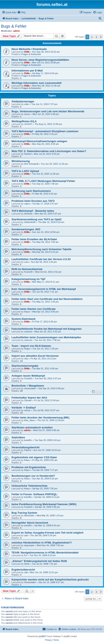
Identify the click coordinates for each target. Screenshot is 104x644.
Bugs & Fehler (14, 26)
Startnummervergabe (25, 366)
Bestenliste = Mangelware (28, 386)
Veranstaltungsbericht (26, 447)
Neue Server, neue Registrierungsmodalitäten (40, 60)
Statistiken (18, 437)
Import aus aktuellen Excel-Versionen (35, 356)
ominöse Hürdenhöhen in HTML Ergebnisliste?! (42, 543)
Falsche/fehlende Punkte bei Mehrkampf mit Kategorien (47, 329)
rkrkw (27, 564)
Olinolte (28, 400)
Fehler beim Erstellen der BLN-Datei (34, 239)
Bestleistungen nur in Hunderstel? (33, 476)
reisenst (28, 332)
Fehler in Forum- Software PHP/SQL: (35, 494)
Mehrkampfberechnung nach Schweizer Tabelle (41, 249)
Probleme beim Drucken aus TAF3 (33, 201)
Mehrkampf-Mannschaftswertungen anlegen (39, 141)
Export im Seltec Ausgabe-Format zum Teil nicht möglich (47, 533)
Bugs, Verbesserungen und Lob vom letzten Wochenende (48, 111)
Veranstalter (30, 388)
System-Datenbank (24, 319)
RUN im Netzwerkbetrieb (27, 269)
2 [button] (92, 37)
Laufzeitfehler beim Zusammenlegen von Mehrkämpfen (46, 337)
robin (26, 104)
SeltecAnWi (30, 222)
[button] (101, 37)
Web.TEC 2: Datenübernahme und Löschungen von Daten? (49, 151)
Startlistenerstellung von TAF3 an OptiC (37, 219)
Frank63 (28, 378)
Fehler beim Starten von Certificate (34, 309)
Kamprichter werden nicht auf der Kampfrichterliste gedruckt (50, 580)
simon (27, 114)
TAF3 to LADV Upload (25, 171)
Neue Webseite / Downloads (29, 49)
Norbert (28, 154)
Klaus (27, 312)
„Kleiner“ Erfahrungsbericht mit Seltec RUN (39, 561)
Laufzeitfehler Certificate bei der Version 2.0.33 (41, 259)
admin (17, 31)
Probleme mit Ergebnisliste (29, 467)
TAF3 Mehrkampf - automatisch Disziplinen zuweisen (45, 131)
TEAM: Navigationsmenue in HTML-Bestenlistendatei (45, 553)
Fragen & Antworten (31, 54)
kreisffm (28, 440)
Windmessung (21, 161)
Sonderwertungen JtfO (26, 229)
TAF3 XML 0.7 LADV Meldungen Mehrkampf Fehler (43, 181)
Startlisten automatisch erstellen (32, 427)
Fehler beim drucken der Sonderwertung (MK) (40, 418)
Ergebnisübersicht (23, 570)
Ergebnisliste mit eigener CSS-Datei (34, 457)
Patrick (27, 450)
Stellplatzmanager (23, 101)
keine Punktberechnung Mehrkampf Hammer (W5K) (44, 504)
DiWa (27, 52)
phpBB (42, 636)
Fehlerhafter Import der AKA (29, 398)
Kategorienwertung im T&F (29, 279)
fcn (26, 555)
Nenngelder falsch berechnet (30, 523)
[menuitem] (21, 12)
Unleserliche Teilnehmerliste (29, 486)
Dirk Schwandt (31, 164)
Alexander (29, 515)
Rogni (27, 349)
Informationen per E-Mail (27, 71)
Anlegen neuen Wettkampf (28, 376)
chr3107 (28, 124)
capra (27, 204)
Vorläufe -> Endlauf (24, 408)
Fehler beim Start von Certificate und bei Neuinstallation (47, 299)
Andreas (28, 214)
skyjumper (29, 545)
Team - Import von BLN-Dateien (31, 346)
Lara (26, 262)
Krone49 (28, 272)
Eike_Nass (29, 420)
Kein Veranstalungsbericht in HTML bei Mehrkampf (44, 289)
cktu (26, 359)
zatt (26, 535)
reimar (27, 410)
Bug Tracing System (24, 513)
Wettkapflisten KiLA (24, 121)
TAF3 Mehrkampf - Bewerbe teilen (33, 211)
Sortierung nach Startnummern (31, 191)
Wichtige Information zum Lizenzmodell (37, 83)
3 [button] (96, 37)
